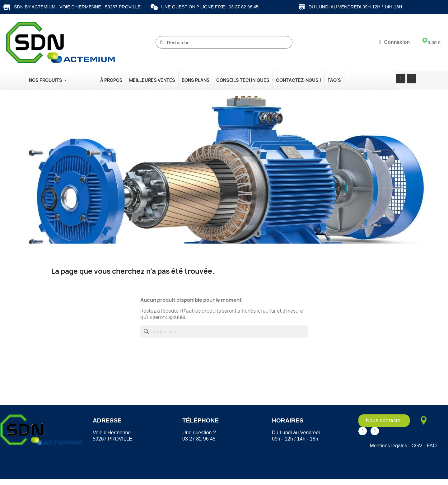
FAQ (432, 446)
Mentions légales (388, 446)
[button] (384, 421)
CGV (417, 446)
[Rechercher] (224, 332)
